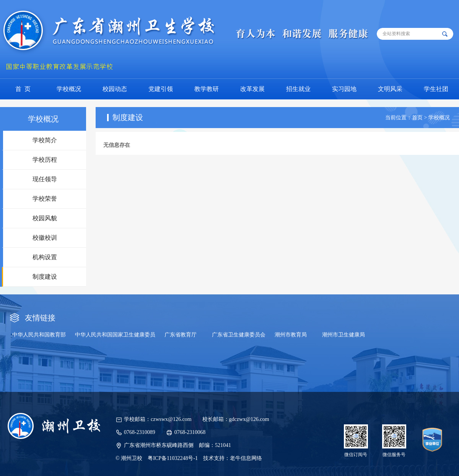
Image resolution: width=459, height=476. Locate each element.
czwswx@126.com (171, 419)
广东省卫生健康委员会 (239, 335)
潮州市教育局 (291, 335)
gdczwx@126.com (249, 419)
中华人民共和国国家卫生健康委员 (115, 335)
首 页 (23, 89)
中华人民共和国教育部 (39, 335)
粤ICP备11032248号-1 (173, 458)
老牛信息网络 (246, 458)
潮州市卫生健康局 (343, 335)
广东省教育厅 (181, 335)
